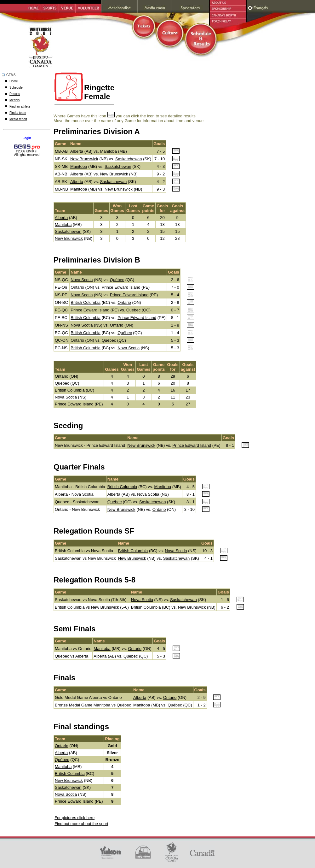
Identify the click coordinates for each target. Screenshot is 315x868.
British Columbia (86, 302)
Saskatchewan (129, 159)
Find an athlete (20, 106)
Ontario (77, 287)
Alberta (77, 151)
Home (14, 81)
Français (261, 7)
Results (15, 94)
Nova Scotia (82, 280)
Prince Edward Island (121, 287)
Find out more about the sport (81, 824)
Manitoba (109, 151)
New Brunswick (84, 159)
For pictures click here (74, 818)
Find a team (18, 113)
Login (27, 138)
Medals (14, 100)
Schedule (16, 88)
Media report (18, 119)
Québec (117, 280)
